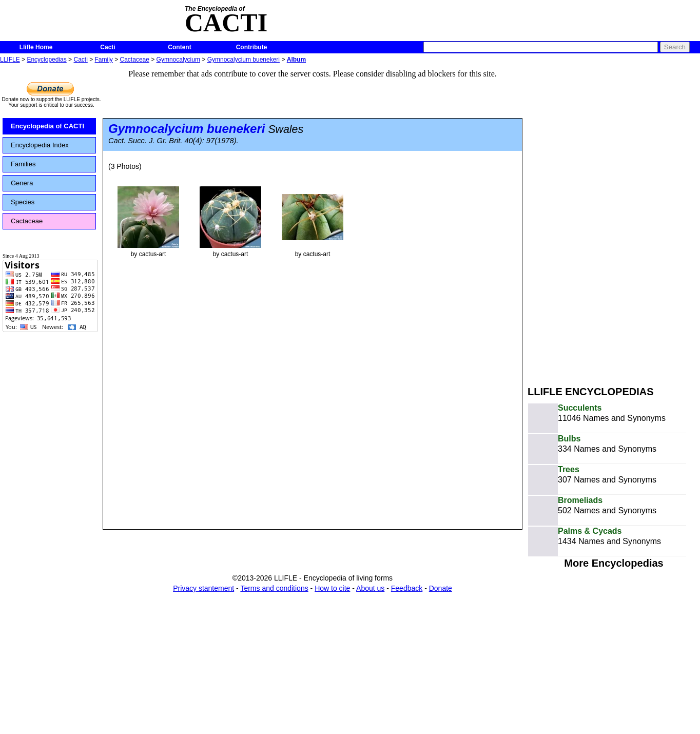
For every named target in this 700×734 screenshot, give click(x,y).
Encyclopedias (46, 60)
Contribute (252, 47)
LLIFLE (10, 60)
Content (179, 47)
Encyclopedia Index (40, 145)
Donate (441, 588)
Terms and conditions (274, 588)
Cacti (108, 47)
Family (104, 60)
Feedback (407, 588)
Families (23, 164)
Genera (22, 183)
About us (370, 588)
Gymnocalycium (178, 60)
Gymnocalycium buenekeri (244, 60)
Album (296, 60)
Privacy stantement (203, 588)
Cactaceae (135, 60)
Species (23, 202)
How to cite (332, 588)
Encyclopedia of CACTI (47, 126)
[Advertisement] (590, 220)
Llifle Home (36, 47)
